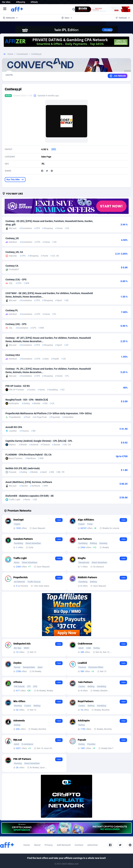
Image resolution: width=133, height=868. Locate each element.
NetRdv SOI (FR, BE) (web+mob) (23, 468)
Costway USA (13, 355)
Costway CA (12, 266)
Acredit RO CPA (14, 427)
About (37, 845)
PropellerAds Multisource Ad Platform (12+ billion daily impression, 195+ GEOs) (49, 413)
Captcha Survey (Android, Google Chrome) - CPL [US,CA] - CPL (39, 441)
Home (10, 54)
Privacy (49, 845)
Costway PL (12, 310)
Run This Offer (15, 180)
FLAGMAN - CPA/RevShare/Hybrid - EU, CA (28, 455)
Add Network (64, 845)
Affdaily (34, 2)
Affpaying (21, 2)
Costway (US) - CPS (16, 324)
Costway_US (12, 238)
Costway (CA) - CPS (16, 279)
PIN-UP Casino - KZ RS (18, 386)
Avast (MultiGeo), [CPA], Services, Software (29, 482)
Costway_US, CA (14, 252)
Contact (79, 845)
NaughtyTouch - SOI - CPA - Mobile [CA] (27, 400)
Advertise (93, 845)
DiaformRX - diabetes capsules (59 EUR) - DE (30, 496)
